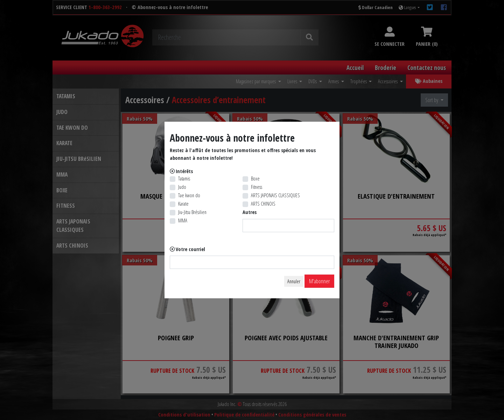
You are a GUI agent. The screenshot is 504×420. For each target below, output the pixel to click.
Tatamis (184, 179)
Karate (183, 204)
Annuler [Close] (294, 281)
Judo (182, 187)
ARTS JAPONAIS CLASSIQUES (275, 195)
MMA (183, 220)
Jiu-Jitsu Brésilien (192, 212)
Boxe (255, 179)
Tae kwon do (189, 195)
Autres (250, 212)
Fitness (257, 187)
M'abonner (319, 281)
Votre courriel (190, 249)
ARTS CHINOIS (263, 204)
